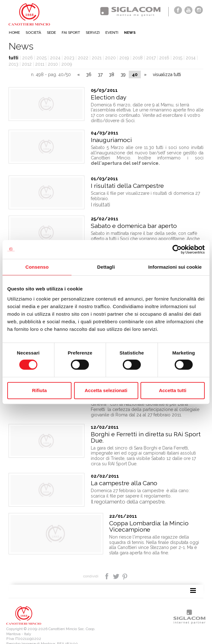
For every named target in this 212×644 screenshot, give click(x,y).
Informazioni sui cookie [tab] (175, 267)
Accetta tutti (173, 390)
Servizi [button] (93, 33)
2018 (138, 58)
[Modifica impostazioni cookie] (83, 635)
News (130, 33)
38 (112, 75)
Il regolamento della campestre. (128, 493)
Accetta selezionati (106, 390)
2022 (83, 58)
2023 (69, 58)
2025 (41, 58)
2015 (178, 58)
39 (123, 75)
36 (89, 75)
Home (14, 33)
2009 (67, 64)
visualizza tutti (167, 75)
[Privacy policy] (19, 635)
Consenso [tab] (37, 267)
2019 (124, 58)
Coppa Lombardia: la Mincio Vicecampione (131, 518)
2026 (28, 58)
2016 (164, 58)
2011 (40, 64)
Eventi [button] (112, 33)
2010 (53, 64)
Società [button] (33, 33)
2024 (55, 58)
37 (100, 75)
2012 (27, 64)
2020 (110, 58)
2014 (191, 58)
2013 (13, 64)
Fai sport (71, 33)
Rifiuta (39, 390)
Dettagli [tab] (106, 267)
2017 (151, 58)
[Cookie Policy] (44, 635)
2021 (97, 58)
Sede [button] (51, 33)
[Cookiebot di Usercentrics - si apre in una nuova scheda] (177, 249)
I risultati (100, 205)
